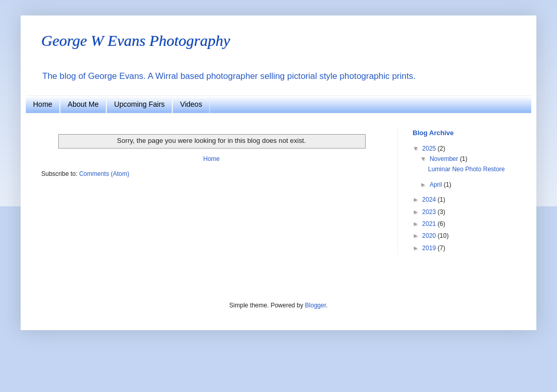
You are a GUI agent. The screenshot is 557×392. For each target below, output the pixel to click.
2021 (430, 224)
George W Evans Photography (136, 40)
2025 (430, 149)
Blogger (315, 305)
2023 (430, 212)
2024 (430, 200)
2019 (430, 248)
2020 (430, 236)
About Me (83, 104)
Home (43, 104)
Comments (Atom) (104, 174)
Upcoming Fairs (139, 104)
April (437, 185)
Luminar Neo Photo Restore (466, 169)
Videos (191, 104)
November (445, 159)
